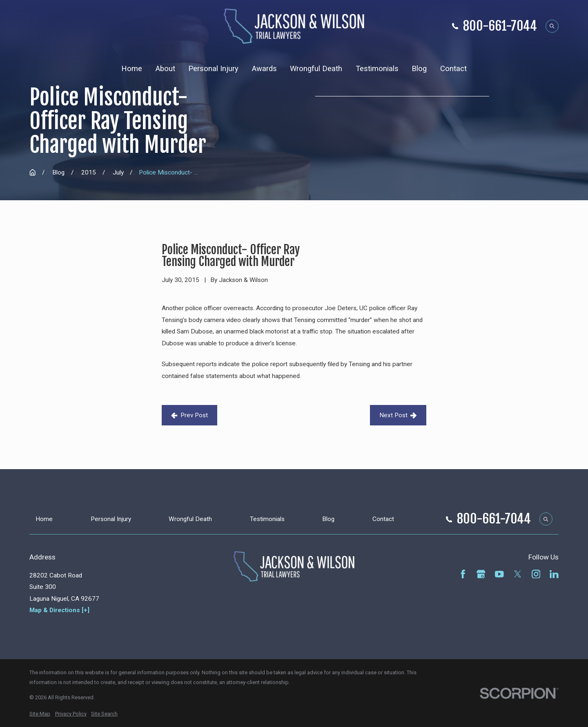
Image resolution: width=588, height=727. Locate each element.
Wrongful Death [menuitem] (316, 69)
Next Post (398, 415)
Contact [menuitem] (453, 69)
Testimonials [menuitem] (377, 69)
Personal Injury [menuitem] (213, 69)
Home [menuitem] (132, 69)
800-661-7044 (500, 26)
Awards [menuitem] (264, 69)
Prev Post (189, 415)
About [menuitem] (165, 69)
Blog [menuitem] (419, 69)
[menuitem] (40, 714)
